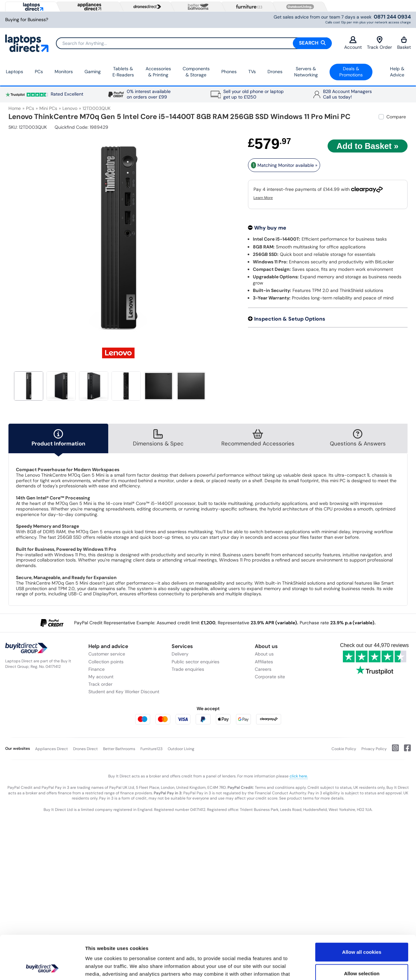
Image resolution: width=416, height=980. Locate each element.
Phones (229, 72)
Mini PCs (48, 108)
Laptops (14, 72)
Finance (97, 669)
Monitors (64, 72)
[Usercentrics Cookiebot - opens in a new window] (42, 967)
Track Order (379, 43)
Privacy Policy (374, 749)
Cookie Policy (344, 749)
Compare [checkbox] (396, 117)
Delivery (180, 654)
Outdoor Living (181, 749)
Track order (100, 684)
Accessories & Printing (158, 72)
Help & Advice (397, 72)
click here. (299, 776)
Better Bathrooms (119, 749)
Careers (263, 669)
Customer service (107, 654)
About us (264, 654)
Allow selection (362, 932)
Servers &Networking (306, 72)
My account (101, 677)
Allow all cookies (362, 911)
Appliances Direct (52, 749)
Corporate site (270, 677)
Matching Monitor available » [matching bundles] (284, 165)
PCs (39, 72)
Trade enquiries (188, 669)
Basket (404, 43)
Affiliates (264, 662)
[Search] (194, 43)
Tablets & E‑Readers (123, 72)
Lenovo (70, 108)
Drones (275, 72)
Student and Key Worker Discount (124, 692)
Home (15, 108)
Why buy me (270, 228)
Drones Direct (85, 749)
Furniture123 (151, 749)
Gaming (93, 72)
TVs (252, 72)
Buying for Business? (27, 20)
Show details (341, 967)
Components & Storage (196, 72)
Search (312, 43)
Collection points (106, 662)
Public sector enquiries (195, 662)
